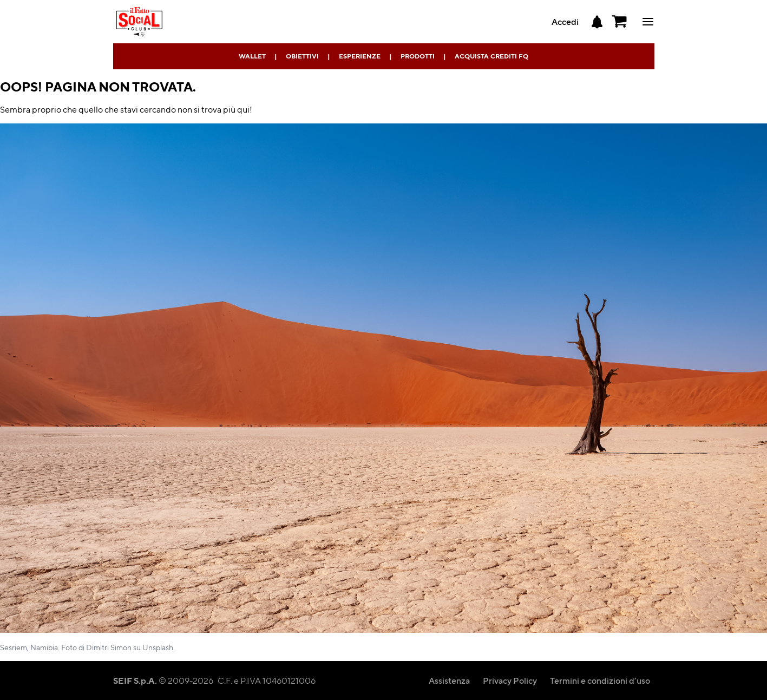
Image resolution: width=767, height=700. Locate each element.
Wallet (252, 56)
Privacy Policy (510, 680)
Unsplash (158, 647)
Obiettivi (302, 56)
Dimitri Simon (109, 647)
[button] (620, 22)
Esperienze (360, 56)
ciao (648, 22)
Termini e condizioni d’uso (600, 680)
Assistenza (449, 680)
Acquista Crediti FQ (491, 56)
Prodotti (418, 56)
